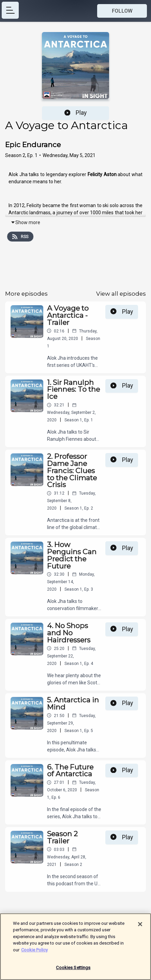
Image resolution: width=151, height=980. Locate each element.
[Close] (140, 926)
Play (76, 113)
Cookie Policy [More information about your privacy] (34, 952)
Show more (25, 222)
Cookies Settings (73, 970)
